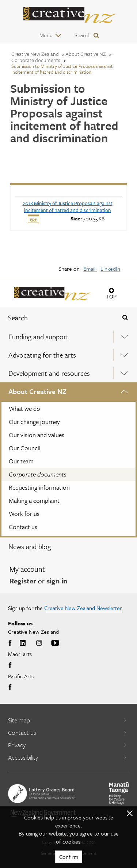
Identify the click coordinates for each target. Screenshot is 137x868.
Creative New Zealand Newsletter (83, 608)
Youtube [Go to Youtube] (55, 643)
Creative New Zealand (35, 54)
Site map (67, 720)
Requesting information (39, 487)
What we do (24, 408)
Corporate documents (38, 474)
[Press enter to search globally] (125, 318)
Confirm (69, 857)
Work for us (24, 514)
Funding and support (39, 337)
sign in (57, 581)
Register (23, 581)
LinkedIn (110, 269)
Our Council (25, 448)
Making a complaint (34, 500)
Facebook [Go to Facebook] (11, 643)
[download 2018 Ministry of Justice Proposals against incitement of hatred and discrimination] (68, 207)
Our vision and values (37, 435)
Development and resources (49, 373)
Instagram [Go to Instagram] (39, 643)
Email (90, 269)
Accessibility (67, 757)
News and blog (30, 546)
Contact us (23, 527)
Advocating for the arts (42, 355)
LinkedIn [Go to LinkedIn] (23, 643)
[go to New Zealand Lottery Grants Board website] (41, 794)
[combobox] (57, 318)
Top (112, 296)
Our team (21, 461)
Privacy (67, 745)
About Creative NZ (37, 391)
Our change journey (34, 422)
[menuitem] (68, 337)
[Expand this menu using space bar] (124, 337)
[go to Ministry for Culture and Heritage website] (119, 793)
